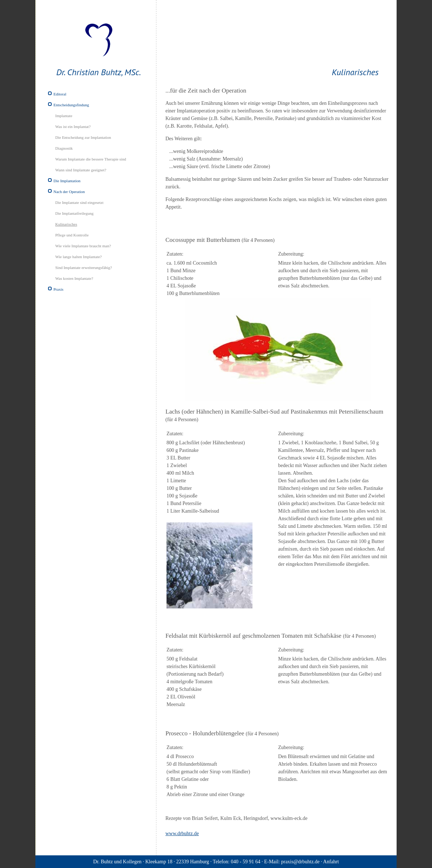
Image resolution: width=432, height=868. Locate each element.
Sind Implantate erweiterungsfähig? (84, 268)
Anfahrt (331, 862)
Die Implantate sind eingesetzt (79, 202)
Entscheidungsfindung (71, 105)
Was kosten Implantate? (74, 278)
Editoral (60, 94)
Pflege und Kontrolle (72, 235)
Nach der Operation (69, 192)
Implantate (64, 116)
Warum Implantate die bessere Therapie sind (91, 159)
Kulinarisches (66, 224)
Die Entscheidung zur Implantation (83, 137)
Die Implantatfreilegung (74, 213)
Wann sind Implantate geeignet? (81, 170)
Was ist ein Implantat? (73, 127)
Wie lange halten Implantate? (79, 257)
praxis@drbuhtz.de (300, 862)
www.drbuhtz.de (182, 833)
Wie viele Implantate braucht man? (83, 246)
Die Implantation (67, 181)
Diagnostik (64, 148)
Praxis (59, 289)
